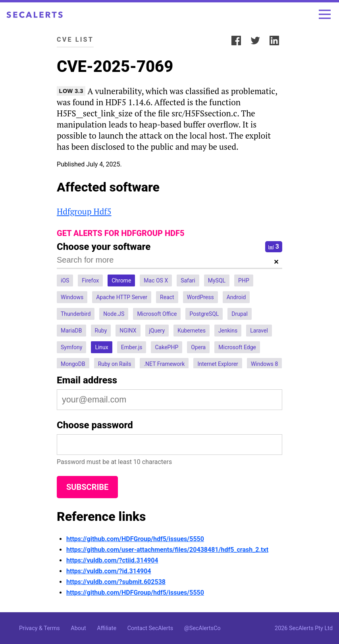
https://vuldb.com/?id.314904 (109, 571)
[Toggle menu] (325, 14)
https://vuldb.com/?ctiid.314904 (112, 560)
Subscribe (87, 487)
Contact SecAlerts (150, 628)
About (78, 628)
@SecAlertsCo (202, 628)
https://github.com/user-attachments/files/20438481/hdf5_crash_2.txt (167, 550)
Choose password (95, 425)
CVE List (75, 40)
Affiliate (107, 628)
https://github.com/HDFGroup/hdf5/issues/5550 (135, 539)
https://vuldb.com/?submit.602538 (116, 582)
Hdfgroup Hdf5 (84, 211)
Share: (216, 40)
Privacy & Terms (39, 628)
